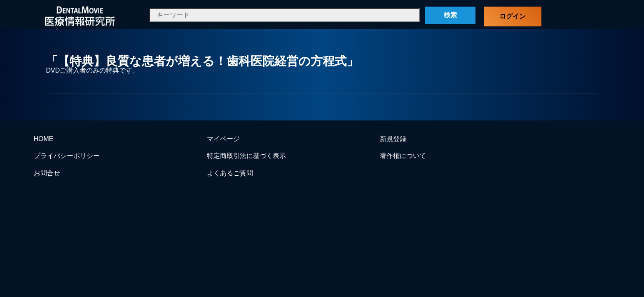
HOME (44, 139)
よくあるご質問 (230, 173)
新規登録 (393, 139)
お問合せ (47, 173)
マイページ (223, 139)
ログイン (513, 16)
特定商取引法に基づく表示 (246, 156)
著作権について (403, 156)
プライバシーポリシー (67, 156)
